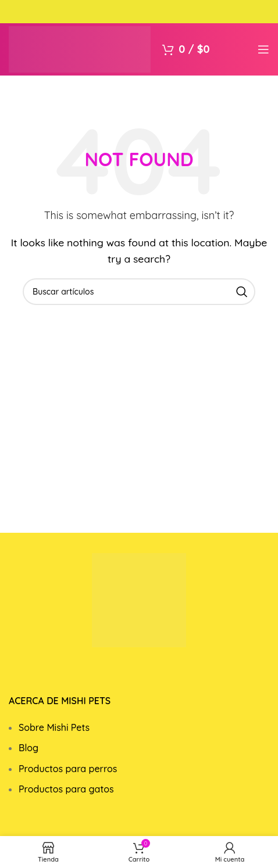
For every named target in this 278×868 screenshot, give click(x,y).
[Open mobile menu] (263, 49)
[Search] (139, 292)
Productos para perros (68, 769)
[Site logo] (80, 48)
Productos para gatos (66, 789)
